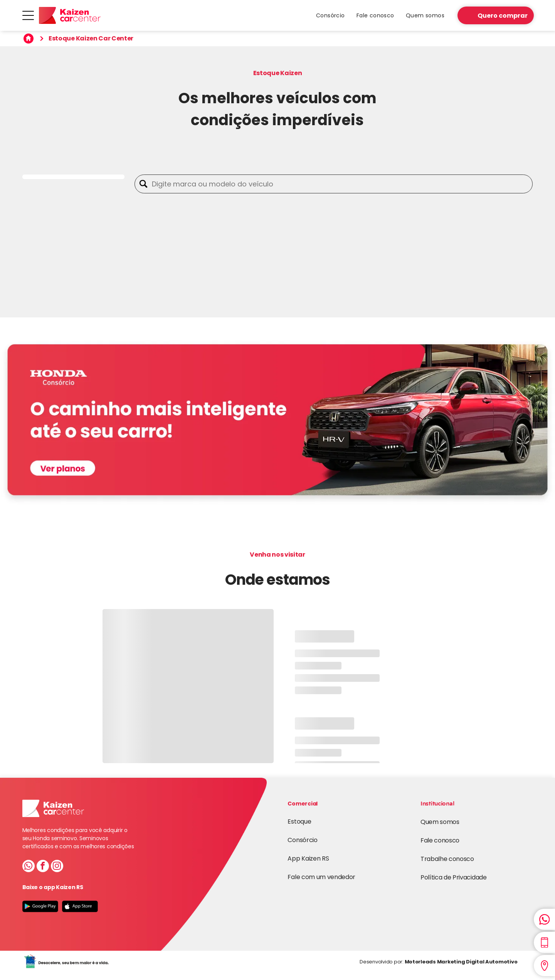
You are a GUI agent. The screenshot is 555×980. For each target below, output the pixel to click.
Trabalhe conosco (447, 859)
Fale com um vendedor (321, 877)
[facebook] (43, 867)
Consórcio (302, 840)
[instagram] (57, 867)
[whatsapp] (29, 867)
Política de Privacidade (454, 877)
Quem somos (440, 822)
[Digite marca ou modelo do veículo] (340, 184)
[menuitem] (330, 16)
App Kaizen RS (308, 858)
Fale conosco (440, 840)
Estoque (299, 821)
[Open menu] (28, 15)
